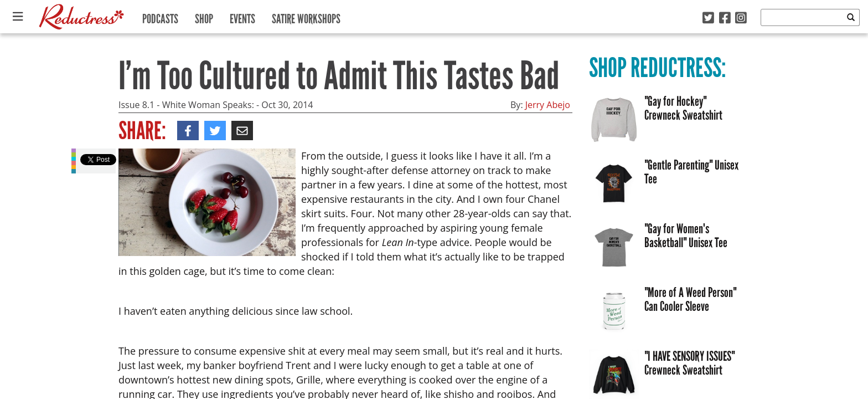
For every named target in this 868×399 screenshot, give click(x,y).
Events (242, 16)
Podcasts (160, 16)
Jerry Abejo (548, 105)
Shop (204, 16)
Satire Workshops (306, 16)
